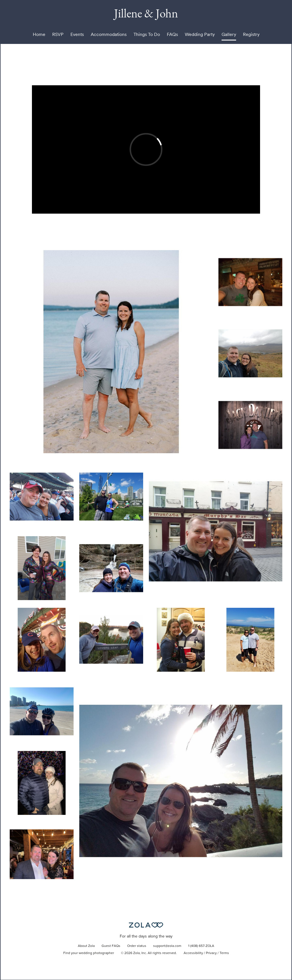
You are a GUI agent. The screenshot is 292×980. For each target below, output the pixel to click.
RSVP (58, 34)
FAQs (172, 34)
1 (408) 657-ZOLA (201, 946)
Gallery (229, 34)
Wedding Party (200, 34)
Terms (224, 953)
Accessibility (193, 953)
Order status (137, 946)
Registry (251, 34)
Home (39, 34)
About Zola (86, 946)
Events (77, 34)
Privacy (211, 953)
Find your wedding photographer (89, 953)
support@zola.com (167, 946)
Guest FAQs (111, 946)
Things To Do (147, 34)
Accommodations (109, 34)
